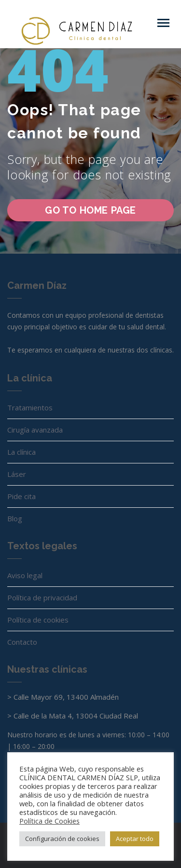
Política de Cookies (49, 821)
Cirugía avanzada (35, 430)
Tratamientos (30, 407)
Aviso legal (25, 575)
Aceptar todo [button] (135, 839)
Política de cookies (38, 620)
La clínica (21, 452)
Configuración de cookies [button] (62, 839)
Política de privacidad (42, 597)
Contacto (22, 642)
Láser (17, 474)
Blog (15, 518)
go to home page (90, 210)
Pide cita (21, 496)
